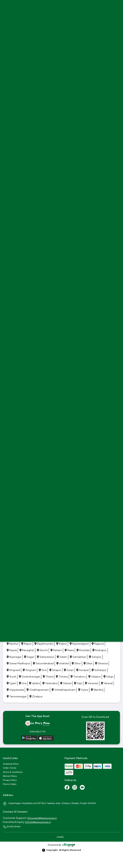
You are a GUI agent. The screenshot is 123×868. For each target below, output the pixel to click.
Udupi (108, 677)
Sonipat (83, 670)
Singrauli (13, 670)
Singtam (29, 670)
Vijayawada (15, 690)
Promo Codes (10, 784)
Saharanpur (46, 657)
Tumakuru (78, 677)
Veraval (107, 683)
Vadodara (50, 683)
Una (23, 683)
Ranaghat (27, 650)
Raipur (26, 644)
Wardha (97, 690)
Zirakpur (36, 696)
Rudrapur (99, 650)
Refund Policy (10, 776)
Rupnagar (14, 657)
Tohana (62, 677)
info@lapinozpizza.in (38, 822)
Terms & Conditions (13, 772)
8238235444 (12, 827)
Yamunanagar (17, 696)
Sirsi (43, 670)
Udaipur (95, 677)
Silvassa (101, 663)
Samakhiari (78, 657)
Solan (69, 670)
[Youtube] (83, 788)
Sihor (76, 663)
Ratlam (56, 650)
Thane (48, 677)
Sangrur (95, 657)
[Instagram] (75, 788)
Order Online (10, 768)
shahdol (63, 663)
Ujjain (11, 683)
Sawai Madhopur (18, 663)
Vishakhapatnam (64, 690)
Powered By (62, 845)
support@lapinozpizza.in (42, 818)
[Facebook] (67, 788)
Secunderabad (43, 663)
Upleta (34, 683)
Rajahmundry (44, 644)
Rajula (12, 650)
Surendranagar (30, 677)
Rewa (69, 650)
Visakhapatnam (38, 690)
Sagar (29, 657)
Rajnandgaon (79, 644)
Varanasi (92, 683)
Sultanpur (99, 670)
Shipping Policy (11, 764)
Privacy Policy (10, 780)
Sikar (88, 663)
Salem (62, 657)
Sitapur (55, 670)
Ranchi (42, 650)
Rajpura (98, 644)
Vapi (78, 683)
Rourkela (83, 650)
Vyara (83, 690)
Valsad (66, 683)
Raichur (13, 644)
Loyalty (60, 837)
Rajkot (62, 644)
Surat (11, 677)
